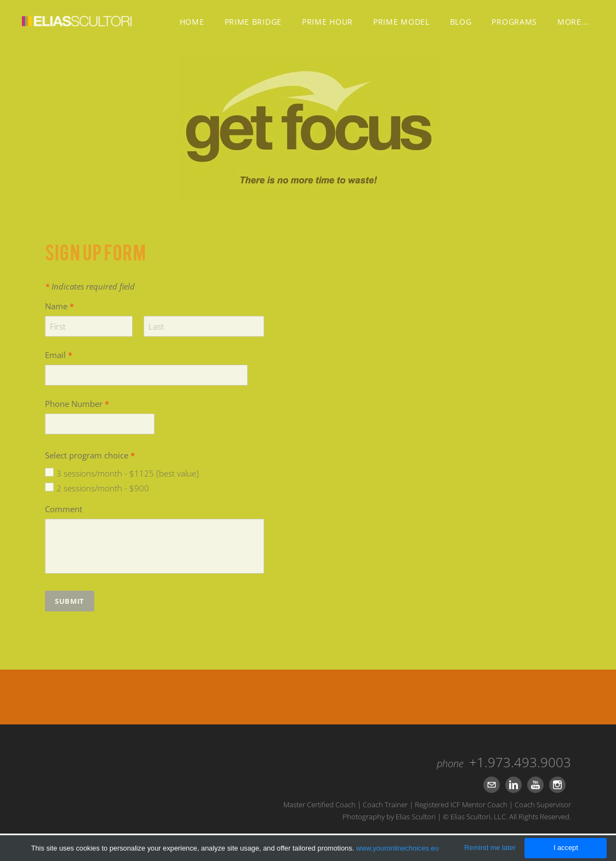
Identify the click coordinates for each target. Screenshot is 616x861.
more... (573, 22)
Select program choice (90, 455)
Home (192, 22)
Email (59, 355)
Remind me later (490, 848)
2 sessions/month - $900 (103, 488)
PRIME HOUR (327, 22)
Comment (64, 509)
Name (59, 306)
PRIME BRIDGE (253, 22)
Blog (461, 22)
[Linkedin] (514, 785)
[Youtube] (535, 785)
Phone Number (77, 404)
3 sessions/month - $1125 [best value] (128, 473)
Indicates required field (90, 286)
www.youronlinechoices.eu (398, 848)
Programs (514, 22)
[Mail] (492, 785)
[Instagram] (557, 785)
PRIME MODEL (401, 22)
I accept (566, 848)
